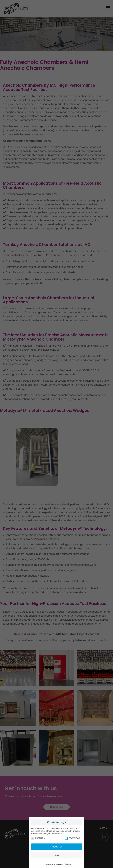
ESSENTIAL (39, 834)
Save (57, 851)
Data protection (59, 860)
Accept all (57, 842)
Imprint (68, 860)
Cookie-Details (47, 860)
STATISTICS (72, 834)
